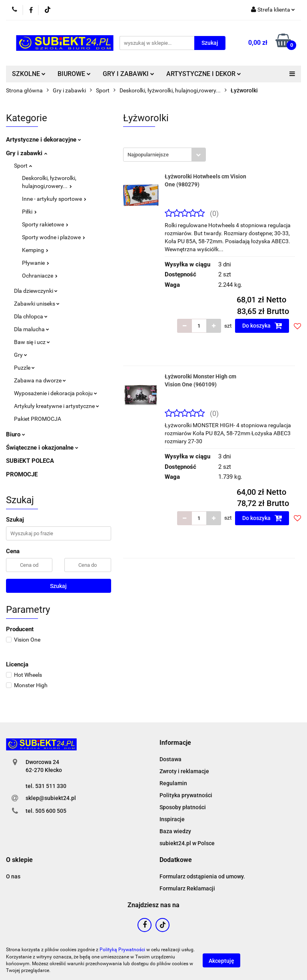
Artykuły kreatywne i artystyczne (57, 406)
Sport (23, 166)
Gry (21, 355)
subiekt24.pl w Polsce (187, 843)
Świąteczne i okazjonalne (42, 448)
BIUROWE (74, 74)
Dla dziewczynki (36, 291)
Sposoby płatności (183, 807)
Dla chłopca (31, 316)
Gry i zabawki (27, 153)
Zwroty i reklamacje (184, 771)
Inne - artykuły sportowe (54, 199)
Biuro (16, 434)
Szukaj (58, 586)
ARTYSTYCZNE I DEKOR (204, 74)
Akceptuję (221, 960)
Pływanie (36, 263)
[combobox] (164, 155)
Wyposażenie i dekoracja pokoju (56, 393)
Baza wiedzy (175, 831)
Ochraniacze (40, 276)
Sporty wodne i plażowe (54, 237)
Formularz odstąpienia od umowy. (202, 876)
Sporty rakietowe (45, 224)
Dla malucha (32, 329)
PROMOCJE (22, 474)
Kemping (35, 250)
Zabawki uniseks (37, 304)
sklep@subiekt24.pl (51, 798)
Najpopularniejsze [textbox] (148, 155)
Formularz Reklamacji (187, 888)
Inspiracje (172, 819)
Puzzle (24, 368)
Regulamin (173, 783)
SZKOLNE (29, 74)
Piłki (29, 212)
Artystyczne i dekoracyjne (44, 140)
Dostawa (170, 759)
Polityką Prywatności (122, 950)
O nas (13, 876)
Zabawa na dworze (40, 380)
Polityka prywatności (186, 795)
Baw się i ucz (32, 342)
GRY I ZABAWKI (129, 74)
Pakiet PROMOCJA (38, 419)
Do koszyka (262, 326)
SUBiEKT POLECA (30, 461)
